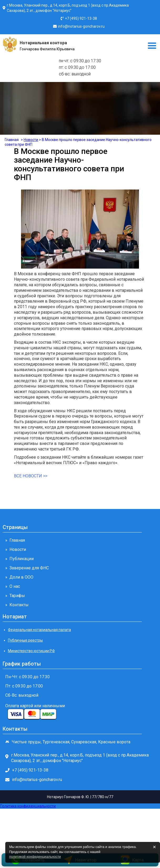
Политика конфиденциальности (28, 806)
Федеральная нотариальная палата (39, 630)
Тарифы (17, 596)
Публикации (22, 559)
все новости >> (31, 476)
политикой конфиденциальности (35, 857)
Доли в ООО (21, 577)
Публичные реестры (25, 640)
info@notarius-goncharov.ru (81, 26)
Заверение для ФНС (29, 568)
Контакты (19, 605)
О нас (15, 586)
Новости (18, 549)
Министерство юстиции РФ (31, 651)
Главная (17, 540)
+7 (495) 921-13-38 (81, 18)
